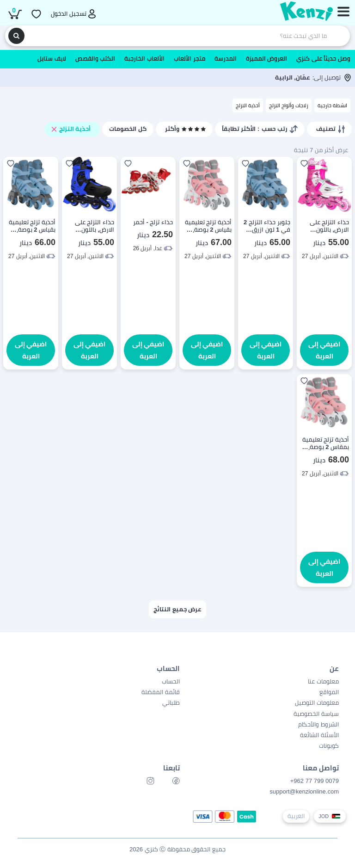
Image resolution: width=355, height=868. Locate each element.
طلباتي (171, 703)
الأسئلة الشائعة (319, 735)
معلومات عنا (323, 681)
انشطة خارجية (332, 105)
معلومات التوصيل (317, 703)
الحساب (171, 681)
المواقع (329, 692)
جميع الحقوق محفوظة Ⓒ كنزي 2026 (177, 849)
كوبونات (329, 746)
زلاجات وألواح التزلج (289, 105)
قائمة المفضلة (161, 692)
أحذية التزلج (248, 105)
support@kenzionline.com (304, 791)
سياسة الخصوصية (316, 714)
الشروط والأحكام (318, 724)
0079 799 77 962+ (315, 781)
